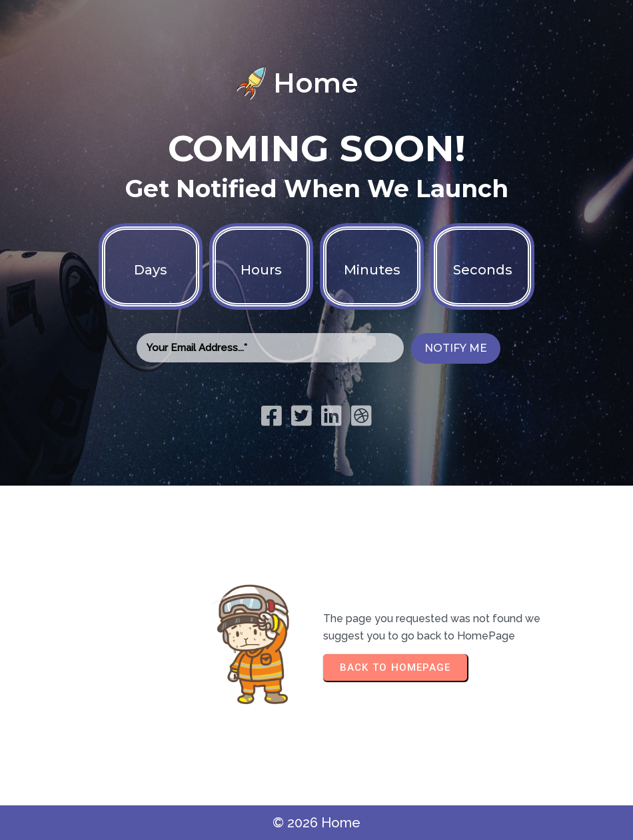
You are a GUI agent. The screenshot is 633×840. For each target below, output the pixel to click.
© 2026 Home (316, 823)
